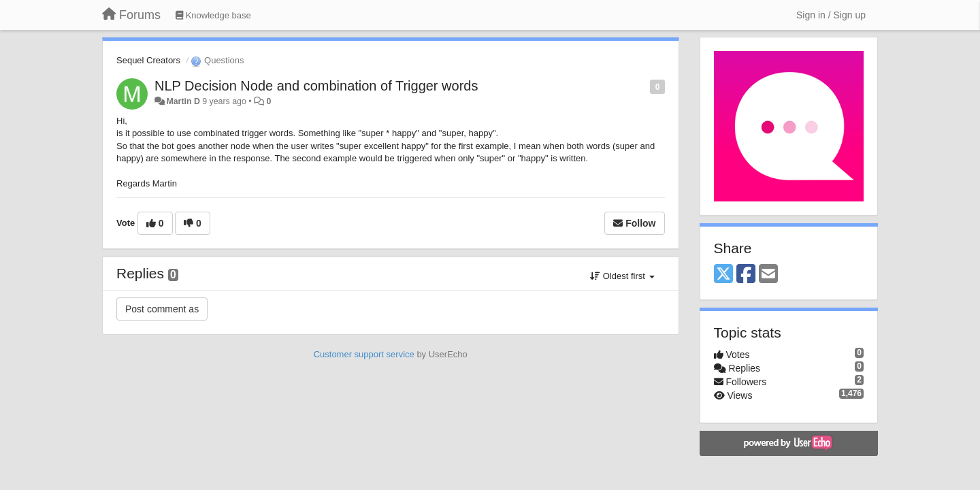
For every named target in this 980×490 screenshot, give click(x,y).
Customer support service (364, 354)
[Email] (768, 275)
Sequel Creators (148, 60)
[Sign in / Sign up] (831, 15)
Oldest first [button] (622, 276)
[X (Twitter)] (723, 275)
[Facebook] (746, 275)
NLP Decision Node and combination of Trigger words (316, 86)
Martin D (183, 101)
